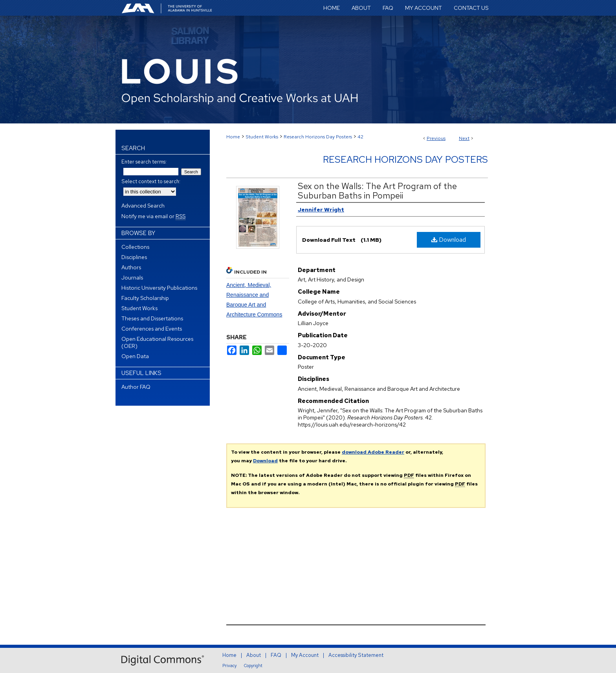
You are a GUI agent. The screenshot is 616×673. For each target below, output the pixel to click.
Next (464, 138)
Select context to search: (151, 181)
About (254, 655)
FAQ (276, 655)
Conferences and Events (152, 329)
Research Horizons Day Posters (318, 137)
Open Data (135, 356)
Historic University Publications (159, 288)
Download (449, 240)
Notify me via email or (153, 216)
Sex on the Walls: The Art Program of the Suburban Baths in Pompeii (377, 191)
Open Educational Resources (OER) (157, 342)
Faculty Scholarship (145, 298)
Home (233, 137)
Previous (436, 138)
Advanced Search (143, 206)
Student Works (262, 137)
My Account (305, 655)
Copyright (253, 666)
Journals (132, 278)
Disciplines (134, 257)
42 (360, 137)
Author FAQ (136, 387)
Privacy (229, 666)
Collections (135, 247)
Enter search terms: (144, 162)
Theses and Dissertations (152, 318)
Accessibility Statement (356, 655)
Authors (131, 267)
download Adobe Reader (373, 452)
